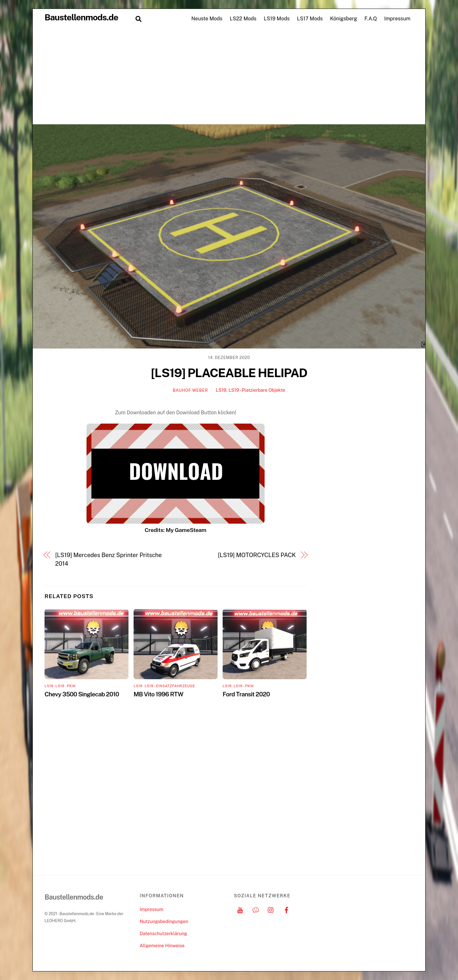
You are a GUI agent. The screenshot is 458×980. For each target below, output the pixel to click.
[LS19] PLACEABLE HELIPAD (229, 373)
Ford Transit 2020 (246, 694)
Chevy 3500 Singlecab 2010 (82, 694)
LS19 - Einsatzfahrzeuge (170, 686)
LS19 (221, 390)
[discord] (256, 909)
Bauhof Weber (190, 390)
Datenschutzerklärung (163, 933)
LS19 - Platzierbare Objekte (257, 390)
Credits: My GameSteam (176, 530)
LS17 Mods (310, 19)
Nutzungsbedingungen (164, 921)
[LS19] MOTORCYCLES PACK (257, 555)
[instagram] (271, 909)
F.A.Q (371, 19)
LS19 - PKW (65, 686)
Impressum (397, 19)
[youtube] (240, 909)
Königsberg (344, 19)
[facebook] (287, 909)
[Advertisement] (229, 76)
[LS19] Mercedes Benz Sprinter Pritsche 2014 (109, 559)
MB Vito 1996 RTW (158, 694)
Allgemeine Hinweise (162, 945)
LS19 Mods (277, 19)
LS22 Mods (243, 19)
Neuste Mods (207, 19)
